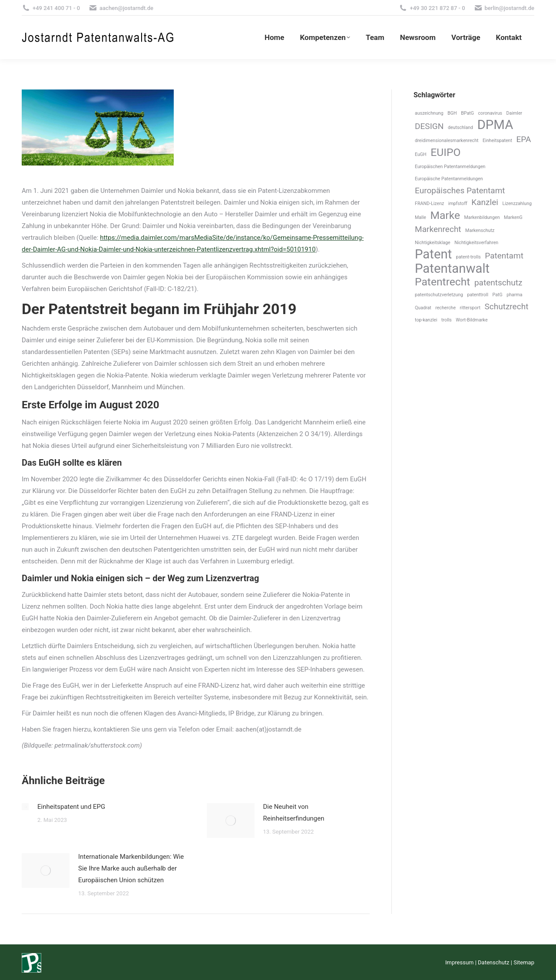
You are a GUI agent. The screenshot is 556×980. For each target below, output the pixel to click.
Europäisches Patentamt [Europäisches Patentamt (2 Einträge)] (460, 190)
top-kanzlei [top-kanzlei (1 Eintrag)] (426, 320)
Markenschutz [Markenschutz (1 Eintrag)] (480, 230)
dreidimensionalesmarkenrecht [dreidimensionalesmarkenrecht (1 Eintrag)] (447, 141)
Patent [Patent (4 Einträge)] (433, 254)
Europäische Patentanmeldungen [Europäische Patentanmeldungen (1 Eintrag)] (449, 179)
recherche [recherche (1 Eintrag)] (445, 308)
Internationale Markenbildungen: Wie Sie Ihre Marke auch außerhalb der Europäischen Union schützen (131, 868)
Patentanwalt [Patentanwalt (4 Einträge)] (452, 269)
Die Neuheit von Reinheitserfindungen (294, 813)
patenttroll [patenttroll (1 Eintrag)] (478, 295)
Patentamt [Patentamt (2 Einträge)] (504, 256)
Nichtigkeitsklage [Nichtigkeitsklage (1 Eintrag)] (433, 243)
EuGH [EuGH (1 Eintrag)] (421, 154)
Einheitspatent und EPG (71, 807)
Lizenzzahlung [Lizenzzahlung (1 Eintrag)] (517, 204)
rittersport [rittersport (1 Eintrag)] (470, 308)
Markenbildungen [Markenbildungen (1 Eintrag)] (482, 217)
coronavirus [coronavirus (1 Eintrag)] (490, 113)
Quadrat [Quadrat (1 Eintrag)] (423, 308)
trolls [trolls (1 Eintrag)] (447, 320)
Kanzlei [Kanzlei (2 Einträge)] (485, 202)
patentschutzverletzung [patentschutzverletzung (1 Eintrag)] (439, 295)
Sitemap (524, 962)
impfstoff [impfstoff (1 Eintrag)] (458, 204)
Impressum (459, 962)
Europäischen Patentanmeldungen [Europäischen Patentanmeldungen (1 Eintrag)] (450, 167)
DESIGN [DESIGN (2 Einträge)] (429, 126)
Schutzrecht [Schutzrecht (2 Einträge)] (506, 306)
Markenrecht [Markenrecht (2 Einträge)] (438, 229)
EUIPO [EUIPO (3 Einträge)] (445, 152)
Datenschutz (493, 962)
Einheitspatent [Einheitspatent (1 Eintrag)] (497, 141)
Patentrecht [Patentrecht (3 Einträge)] (442, 282)
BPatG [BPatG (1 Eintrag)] (467, 113)
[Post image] (25, 807)
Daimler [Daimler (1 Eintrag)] (515, 113)
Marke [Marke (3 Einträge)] (445, 215)
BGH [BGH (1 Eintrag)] (452, 113)
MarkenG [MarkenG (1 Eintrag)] (513, 217)
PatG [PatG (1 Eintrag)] (498, 295)
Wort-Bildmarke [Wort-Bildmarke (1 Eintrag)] (472, 320)
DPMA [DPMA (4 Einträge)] (495, 125)
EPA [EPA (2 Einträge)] (523, 139)
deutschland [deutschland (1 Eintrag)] (460, 127)
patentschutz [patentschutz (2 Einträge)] (498, 283)
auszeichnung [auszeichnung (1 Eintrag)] (429, 113)
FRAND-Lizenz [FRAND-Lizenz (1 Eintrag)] (429, 204)
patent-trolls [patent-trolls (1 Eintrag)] (468, 257)
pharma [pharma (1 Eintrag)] (514, 295)
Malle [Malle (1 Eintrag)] (420, 217)
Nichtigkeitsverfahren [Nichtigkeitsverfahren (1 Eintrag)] (476, 243)
